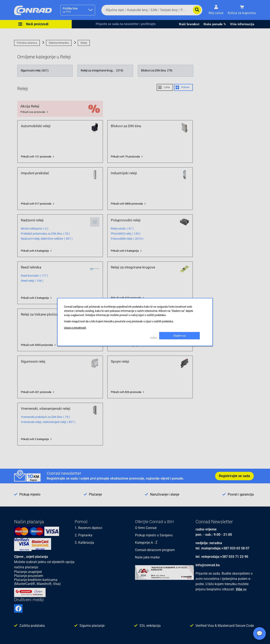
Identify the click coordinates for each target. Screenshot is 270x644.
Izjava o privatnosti (75, 328)
